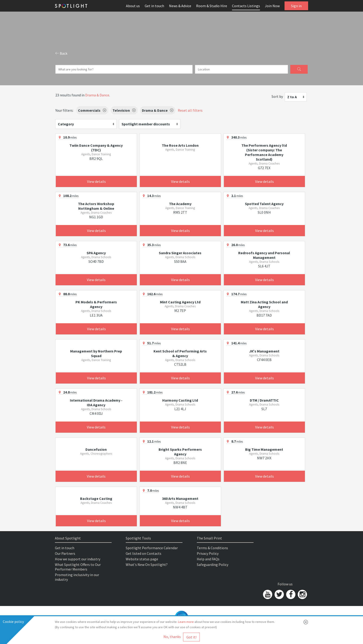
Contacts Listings (246, 6)
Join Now (272, 6)
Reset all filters (190, 110)
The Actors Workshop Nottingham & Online (96, 206)
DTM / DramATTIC (264, 400)
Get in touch (154, 6)
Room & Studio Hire (212, 6)
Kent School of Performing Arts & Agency (180, 353)
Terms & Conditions (212, 548)
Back (61, 53)
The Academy (180, 204)
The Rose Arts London (180, 145)
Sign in (296, 6)
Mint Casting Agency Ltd (180, 302)
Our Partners (65, 553)
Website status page (142, 559)
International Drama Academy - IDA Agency (96, 403)
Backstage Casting (96, 498)
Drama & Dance (97, 95)
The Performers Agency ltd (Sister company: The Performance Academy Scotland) (264, 152)
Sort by (277, 96)
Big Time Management (264, 449)
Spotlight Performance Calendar (152, 548)
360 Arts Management (180, 498)
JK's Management (264, 351)
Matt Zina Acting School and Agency (264, 304)
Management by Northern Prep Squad (96, 353)
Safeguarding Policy (213, 565)
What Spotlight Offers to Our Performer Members (78, 567)
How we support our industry (78, 559)
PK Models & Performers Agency (96, 304)
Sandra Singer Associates (180, 253)
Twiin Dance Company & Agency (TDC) (96, 148)
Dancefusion (96, 449)
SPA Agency (96, 253)
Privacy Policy (208, 553)
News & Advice (180, 6)
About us (133, 6)
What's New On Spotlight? (147, 565)
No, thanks (172, 637)
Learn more (186, 622)
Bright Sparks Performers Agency (180, 452)
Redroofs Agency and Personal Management (264, 255)
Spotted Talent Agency (264, 204)
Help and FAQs (208, 559)
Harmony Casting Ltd (180, 400)
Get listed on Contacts (144, 553)
